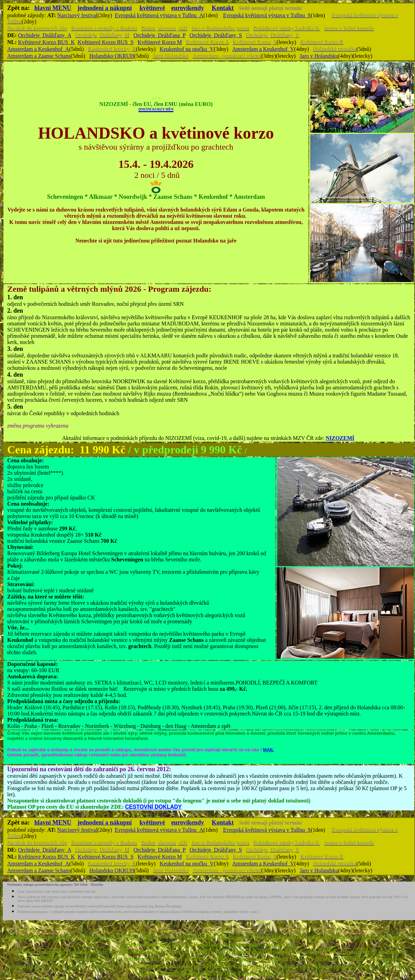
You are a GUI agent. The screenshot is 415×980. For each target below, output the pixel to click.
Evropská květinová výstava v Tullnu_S (267, 15)
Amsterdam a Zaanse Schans (39, 56)
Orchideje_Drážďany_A (45, 35)
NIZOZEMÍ (340, 438)
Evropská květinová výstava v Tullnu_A (159, 15)
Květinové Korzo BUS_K (47, 42)
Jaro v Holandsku (319, 56)
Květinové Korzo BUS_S (106, 42)
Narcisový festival (77, 15)
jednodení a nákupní (105, 8)
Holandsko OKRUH (112, 56)
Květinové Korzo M (160, 42)
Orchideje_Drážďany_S (216, 35)
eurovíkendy (188, 8)
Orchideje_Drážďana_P (160, 35)
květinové (152, 8)
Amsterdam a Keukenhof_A (38, 49)
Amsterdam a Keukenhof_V (263, 49)
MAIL (269, 750)
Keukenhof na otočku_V (187, 49)
